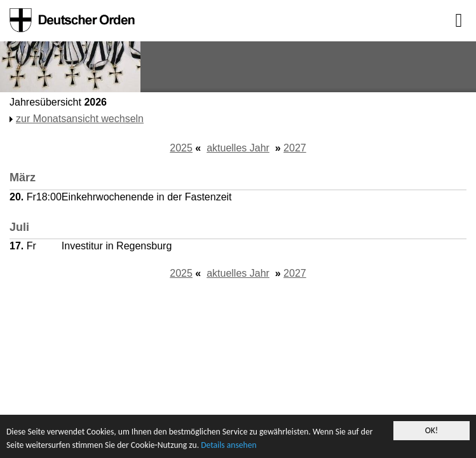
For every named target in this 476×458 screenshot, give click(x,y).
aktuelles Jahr (238, 148)
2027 (295, 148)
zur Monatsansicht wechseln (80, 119)
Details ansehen (228, 445)
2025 (181, 148)
